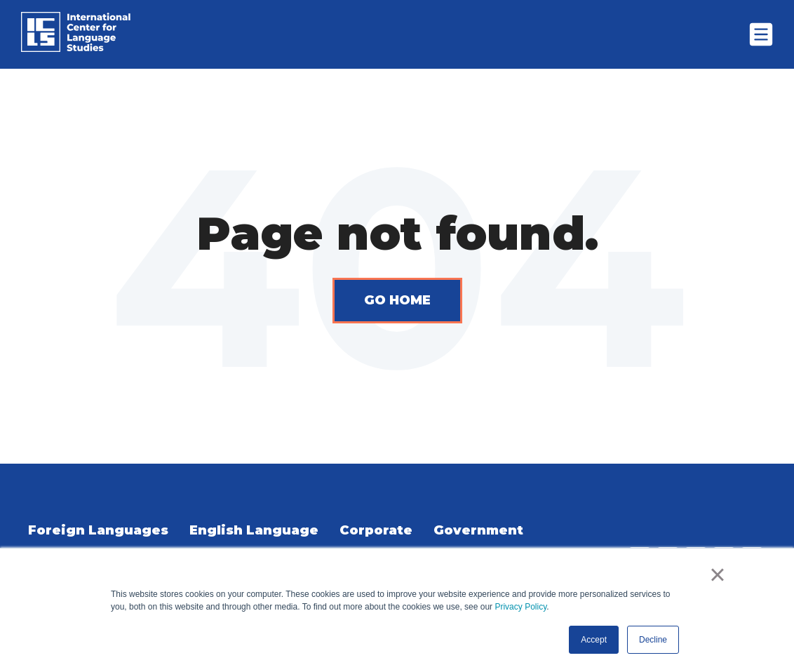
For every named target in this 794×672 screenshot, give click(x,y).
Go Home (397, 300)
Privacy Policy (520, 607)
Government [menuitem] (478, 530)
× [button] (717, 574)
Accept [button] (594, 640)
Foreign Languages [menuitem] (98, 530)
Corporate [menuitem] (376, 530)
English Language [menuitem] (254, 530)
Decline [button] (653, 640)
